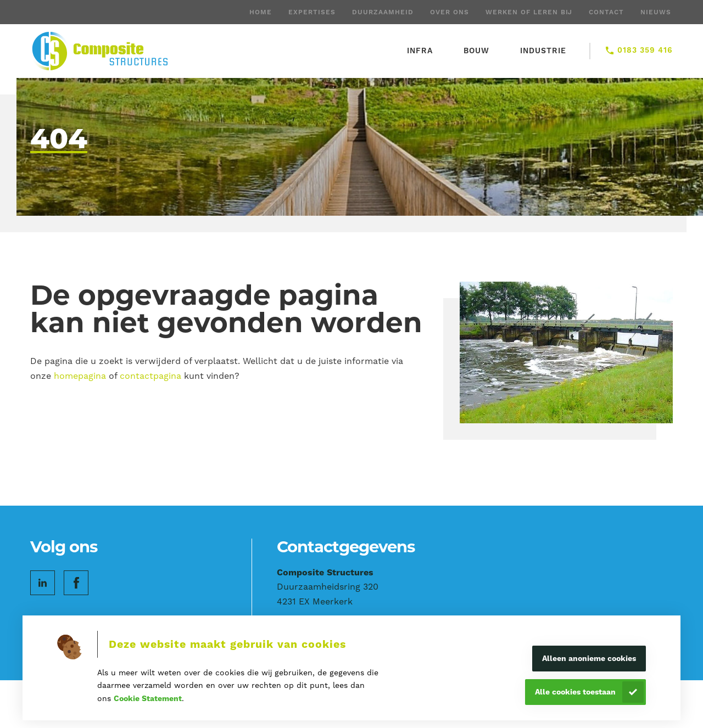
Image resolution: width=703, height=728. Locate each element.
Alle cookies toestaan (575, 692)
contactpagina (150, 376)
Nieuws (656, 12)
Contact (606, 12)
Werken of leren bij (529, 12)
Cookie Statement (148, 698)
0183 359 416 (645, 50)
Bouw (476, 51)
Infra (420, 51)
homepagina (80, 376)
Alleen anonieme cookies (589, 658)
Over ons (450, 12)
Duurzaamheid (383, 12)
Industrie (543, 51)
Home (261, 12)
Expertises (312, 12)
